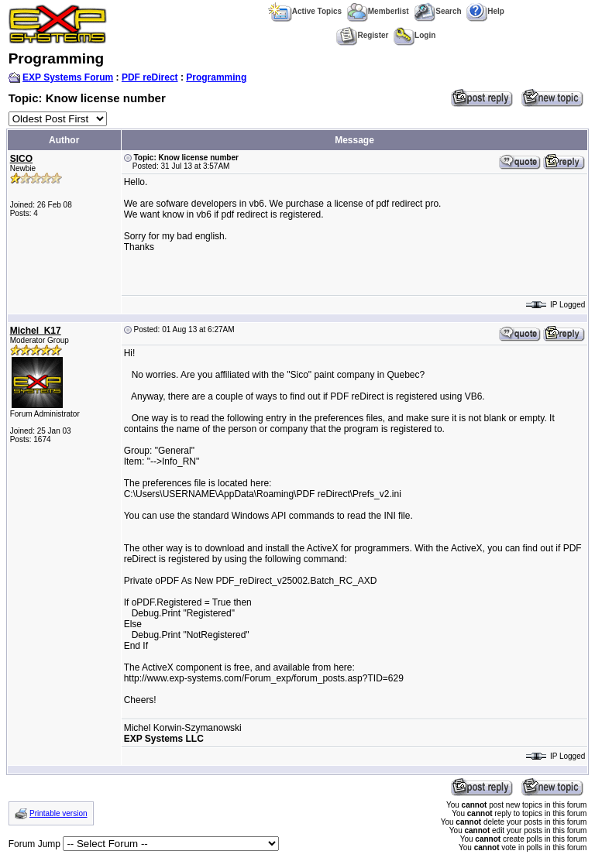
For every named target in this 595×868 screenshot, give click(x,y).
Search (437, 11)
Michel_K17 (36, 331)
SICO (21, 159)
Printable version (58, 813)
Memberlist (378, 11)
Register (362, 35)
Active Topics (305, 11)
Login (414, 35)
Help (485, 11)
